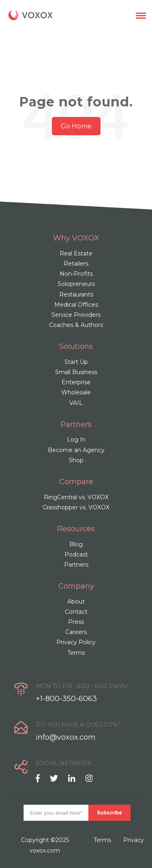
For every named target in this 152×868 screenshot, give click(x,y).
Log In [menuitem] (76, 439)
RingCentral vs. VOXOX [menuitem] (76, 497)
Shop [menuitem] (76, 460)
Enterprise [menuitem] (76, 382)
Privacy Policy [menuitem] (76, 642)
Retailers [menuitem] (76, 264)
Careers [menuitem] (76, 632)
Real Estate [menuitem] (76, 253)
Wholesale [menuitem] (76, 392)
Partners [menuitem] (76, 565)
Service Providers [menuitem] (76, 315)
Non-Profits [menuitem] (76, 274)
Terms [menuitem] (76, 653)
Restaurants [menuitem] (76, 294)
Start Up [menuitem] (76, 362)
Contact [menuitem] (76, 612)
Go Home (76, 126)
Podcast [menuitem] (76, 554)
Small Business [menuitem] (76, 372)
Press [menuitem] (76, 622)
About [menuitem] (76, 602)
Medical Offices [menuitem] (76, 305)
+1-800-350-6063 (66, 699)
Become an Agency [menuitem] (76, 450)
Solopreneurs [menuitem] (76, 284)
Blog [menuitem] (76, 544)
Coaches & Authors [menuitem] (76, 325)
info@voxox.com (66, 737)
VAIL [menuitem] (76, 403)
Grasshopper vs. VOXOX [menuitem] (76, 507)
